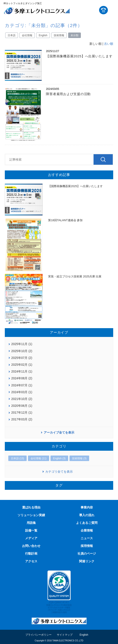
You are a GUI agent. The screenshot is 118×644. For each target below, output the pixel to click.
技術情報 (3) (79, 458)
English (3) (59, 458)
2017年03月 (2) (22, 419)
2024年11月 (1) (22, 371)
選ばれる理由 (31, 507)
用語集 (31, 523)
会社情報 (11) (39, 458)
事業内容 (87, 507)
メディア (31, 538)
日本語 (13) (18, 458)
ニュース (87, 538)
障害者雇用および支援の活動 (68, 94)
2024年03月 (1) (22, 392)
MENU (112, 10)
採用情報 (87, 546)
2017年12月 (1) (22, 412)
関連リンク (87, 561)
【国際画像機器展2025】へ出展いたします (79, 56)
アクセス (31, 561)
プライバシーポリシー (38, 635)
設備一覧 (31, 530)
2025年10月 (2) (22, 351)
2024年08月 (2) (22, 378)
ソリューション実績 (31, 515)
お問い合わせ (31, 546)
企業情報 (87, 530)
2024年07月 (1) (22, 385)
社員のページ (87, 554)
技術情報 (59, 35)
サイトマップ (65, 635)
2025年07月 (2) (22, 358)
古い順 (109, 44)
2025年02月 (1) (22, 365)
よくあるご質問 (87, 523)
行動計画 (31, 554)
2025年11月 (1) (22, 344)
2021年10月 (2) (22, 399)
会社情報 (27, 35)
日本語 (12, 35)
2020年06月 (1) (22, 406)
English (43, 35)
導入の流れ (87, 515)
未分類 (75, 35)
